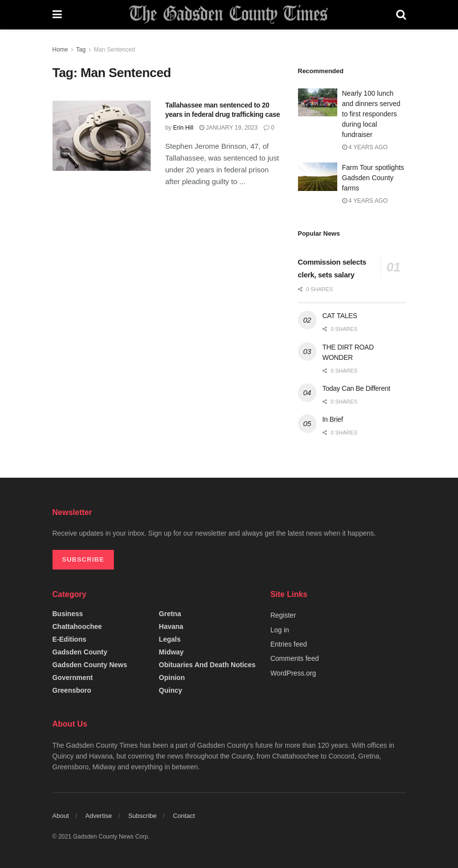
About (61, 816)
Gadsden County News (90, 665)
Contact (184, 816)
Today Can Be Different (356, 388)
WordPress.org (293, 673)
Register (283, 615)
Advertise (99, 816)
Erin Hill (183, 128)
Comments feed (295, 658)
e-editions (69, 639)
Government (73, 678)
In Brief (333, 419)
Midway (172, 652)
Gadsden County (80, 652)
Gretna (170, 614)
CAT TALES (340, 316)
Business (68, 614)
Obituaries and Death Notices (207, 665)
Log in (280, 630)
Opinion (172, 678)
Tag (81, 50)
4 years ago (365, 147)
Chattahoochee (77, 626)
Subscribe (142, 816)
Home (60, 50)
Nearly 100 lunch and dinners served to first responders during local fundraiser (371, 114)
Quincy (171, 690)
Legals (170, 639)
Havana (171, 626)
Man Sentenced (114, 50)
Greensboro (72, 690)
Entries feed (289, 644)
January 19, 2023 (229, 128)
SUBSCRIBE (83, 559)
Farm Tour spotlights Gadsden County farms (373, 178)
